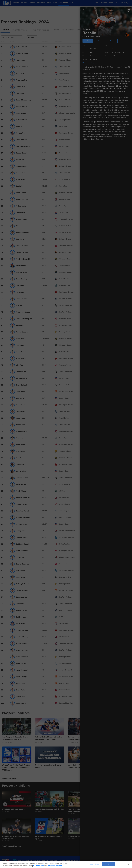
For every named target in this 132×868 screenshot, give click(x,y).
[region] (66, 864)
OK (108, 864)
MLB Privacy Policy (38, 866)
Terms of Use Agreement (55, 866)
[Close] (129, 864)
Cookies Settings (94, 864)
